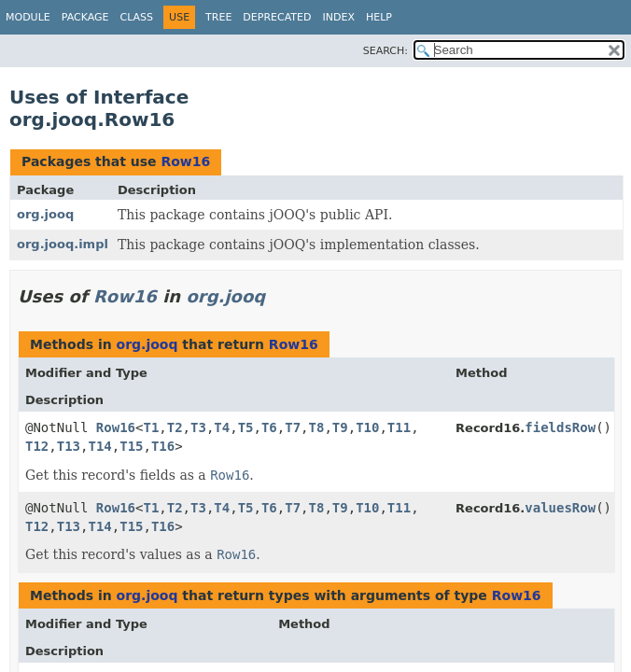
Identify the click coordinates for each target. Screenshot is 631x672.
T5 (246, 427)
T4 (222, 427)
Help (379, 17)
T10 (367, 427)
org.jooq (45, 214)
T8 (317, 427)
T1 (151, 427)
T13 (69, 446)
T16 (163, 446)
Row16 (185, 161)
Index (338, 17)
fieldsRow (560, 427)
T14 (99, 446)
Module (28, 17)
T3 (198, 427)
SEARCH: (386, 51)
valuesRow (560, 508)
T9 (340, 427)
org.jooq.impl (63, 244)
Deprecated (277, 17)
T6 (269, 427)
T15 (131, 446)
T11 (399, 427)
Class (137, 17)
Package (85, 17)
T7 (293, 427)
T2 (175, 427)
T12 (37, 446)
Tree (218, 17)
